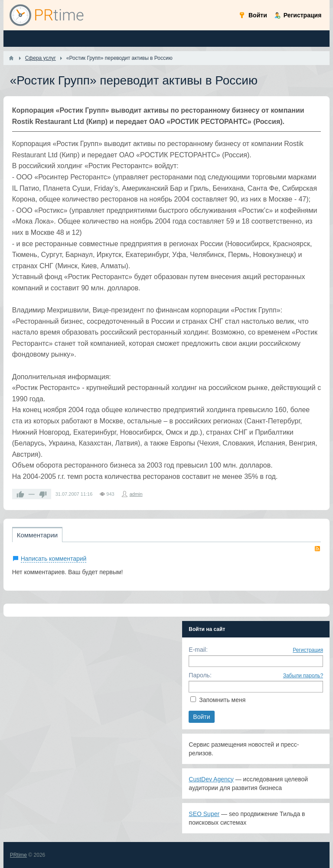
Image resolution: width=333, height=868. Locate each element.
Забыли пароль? (303, 676)
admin (136, 494)
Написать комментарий (54, 559)
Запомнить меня (222, 700)
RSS (317, 549)
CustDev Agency (211, 779)
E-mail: (198, 650)
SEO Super (204, 814)
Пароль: (200, 675)
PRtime (18, 855)
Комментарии (37, 535)
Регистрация (308, 650)
